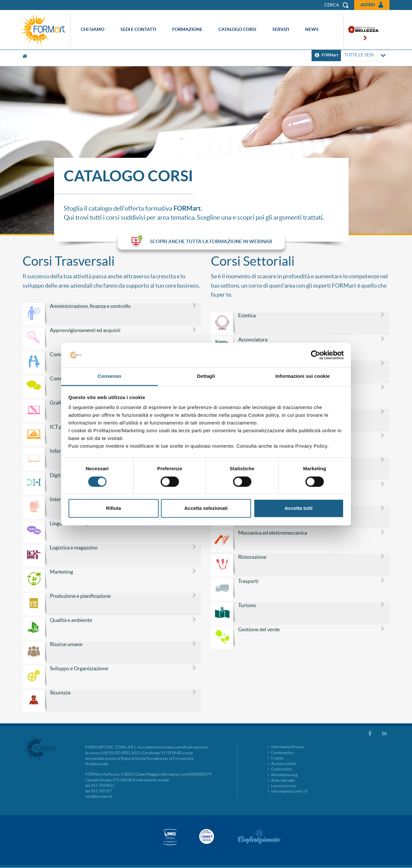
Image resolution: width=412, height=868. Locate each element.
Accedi (368, 5)
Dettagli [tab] (206, 376)
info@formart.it (98, 796)
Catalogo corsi (237, 29)
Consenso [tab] (109, 376)
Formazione (187, 29)
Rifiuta (113, 508)
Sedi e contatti (138, 29)
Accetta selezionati (206, 508)
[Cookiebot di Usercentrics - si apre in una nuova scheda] (316, 355)
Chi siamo (93, 29)
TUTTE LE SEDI (365, 56)
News (312, 29)
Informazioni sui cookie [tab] (303, 376)
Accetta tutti (299, 508)
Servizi (281, 29)
